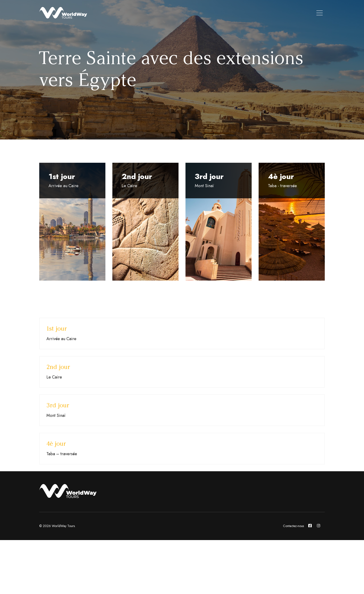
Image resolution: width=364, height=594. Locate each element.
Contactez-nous (293, 526)
